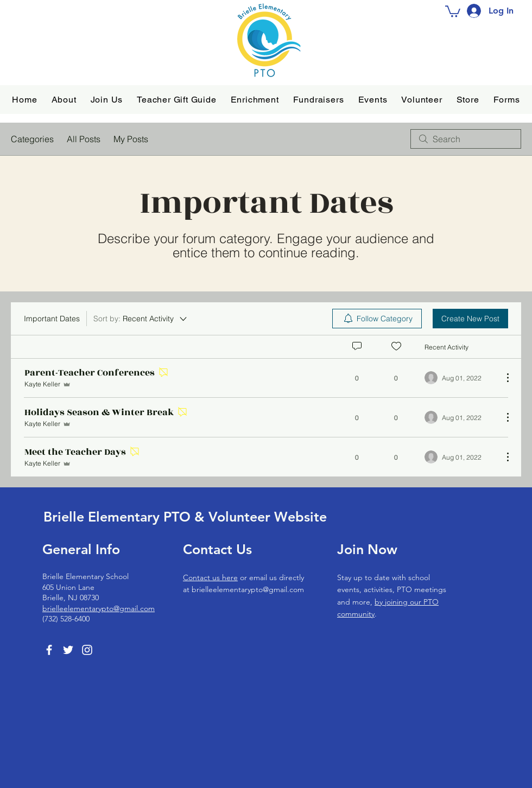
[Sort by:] (141, 319)
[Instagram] (87, 650)
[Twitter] (68, 650)
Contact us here (210, 577)
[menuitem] (377, 319)
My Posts (131, 139)
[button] (64, 100)
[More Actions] (502, 378)
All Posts (84, 139)
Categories (32, 139)
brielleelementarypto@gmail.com (99, 608)
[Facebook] (49, 650)
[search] (466, 139)
